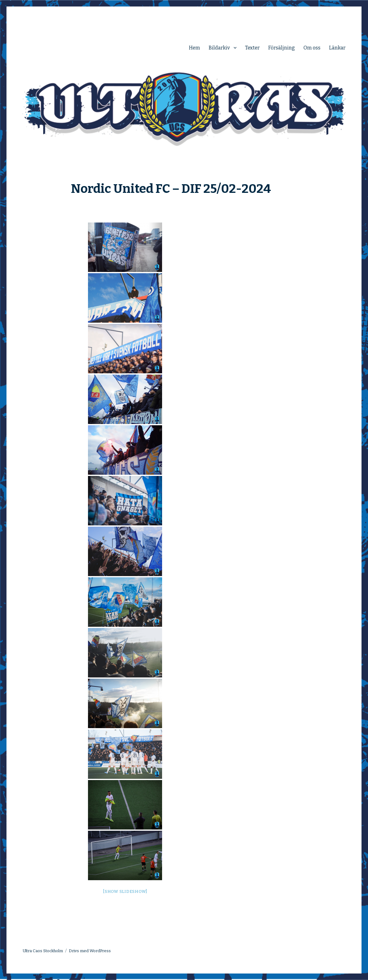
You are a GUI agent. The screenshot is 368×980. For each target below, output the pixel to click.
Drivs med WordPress (90, 951)
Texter (252, 48)
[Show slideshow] (125, 891)
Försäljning (282, 48)
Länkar (337, 48)
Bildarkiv (219, 48)
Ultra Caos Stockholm (43, 951)
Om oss (312, 48)
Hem (194, 48)
